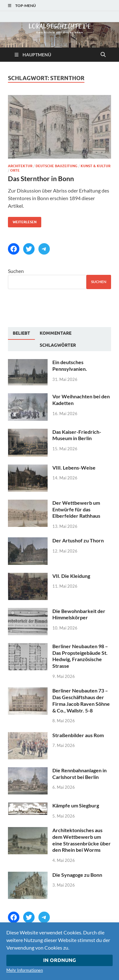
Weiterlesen (22, 221)
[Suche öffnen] (103, 55)
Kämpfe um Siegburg (76, 805)
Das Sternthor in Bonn (41, 178)
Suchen (16, 271)
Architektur (20, 166)
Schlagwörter (58, 345)
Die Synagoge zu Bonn (77, 875)
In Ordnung (60, 960)
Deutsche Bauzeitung (56, 166)
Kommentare (56, 333)
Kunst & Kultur (96, 166)
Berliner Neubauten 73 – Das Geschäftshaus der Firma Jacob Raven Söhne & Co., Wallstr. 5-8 (81, 700)
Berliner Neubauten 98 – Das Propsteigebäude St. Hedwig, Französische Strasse (80, 656)
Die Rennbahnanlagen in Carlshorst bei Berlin (79, 774)
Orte (15, 170)
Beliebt (21, 333)
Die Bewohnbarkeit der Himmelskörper (79, 614)
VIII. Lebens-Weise (74, 468)
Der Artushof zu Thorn (78, 540)
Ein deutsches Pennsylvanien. (70, 365)
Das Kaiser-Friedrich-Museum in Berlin (77, 435)
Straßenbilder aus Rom (78, 735)
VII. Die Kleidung (71, 576)
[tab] (21, 333)
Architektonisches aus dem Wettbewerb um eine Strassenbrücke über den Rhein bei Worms (82, 840)
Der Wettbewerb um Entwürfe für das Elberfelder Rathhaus (76, 509)
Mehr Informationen (25, 970)
